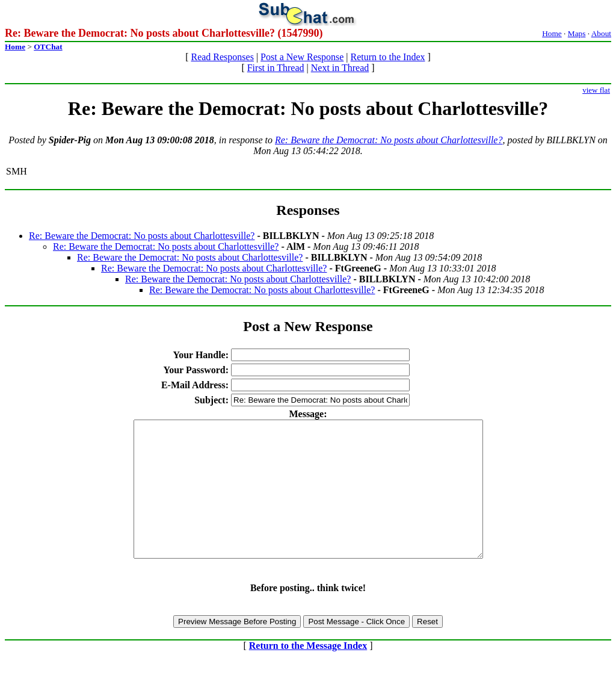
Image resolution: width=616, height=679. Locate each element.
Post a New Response (302, 57)
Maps (577, 33)
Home (552, 33)
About (601, 33)
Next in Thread (340, 68)
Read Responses (222, 57)
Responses (308, 210)
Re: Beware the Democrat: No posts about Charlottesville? (389, 140)
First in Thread (276, 68)
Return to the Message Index (308, 673)
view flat (596, 90)
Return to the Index (388, 57)
